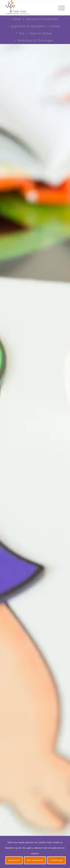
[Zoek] (51, 8)
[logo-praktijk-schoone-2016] (29, 8)
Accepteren (14, 860)
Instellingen (57, 860)
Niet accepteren (35, 860)
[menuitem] (51, 8)
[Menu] (60, 8)
